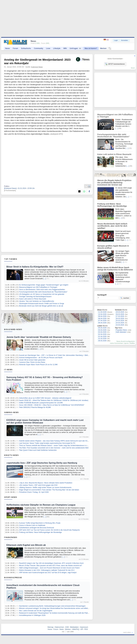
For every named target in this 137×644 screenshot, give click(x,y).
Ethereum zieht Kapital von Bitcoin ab (26, 545)
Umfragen (76, 48)
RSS (86, 629)
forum (133, 68)
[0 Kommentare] (10, 191)
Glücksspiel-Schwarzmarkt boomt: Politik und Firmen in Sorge (42, 304)
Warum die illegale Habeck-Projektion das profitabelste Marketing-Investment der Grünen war (114, 183)
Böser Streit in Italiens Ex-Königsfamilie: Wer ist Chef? (35, 267)
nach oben (127, 632)
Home (50, 629)
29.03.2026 (120, 312)
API (82, 629)
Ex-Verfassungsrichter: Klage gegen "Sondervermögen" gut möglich (44, 285)
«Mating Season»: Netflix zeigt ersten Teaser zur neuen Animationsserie (45, 487)
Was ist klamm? (91, 48)
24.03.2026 (120, 323)
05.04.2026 (102, 328)
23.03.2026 (120, 325)
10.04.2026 (102, 314)
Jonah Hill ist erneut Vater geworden (32, 360)
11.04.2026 (102, 312)
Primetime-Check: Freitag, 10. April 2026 (34, 492)
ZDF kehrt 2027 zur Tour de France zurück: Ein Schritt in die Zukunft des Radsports (49, 530)
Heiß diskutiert (121, 332)
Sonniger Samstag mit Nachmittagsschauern (35, 297)
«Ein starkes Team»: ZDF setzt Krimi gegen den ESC (38, 485)
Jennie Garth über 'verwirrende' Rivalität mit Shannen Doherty (39, 337)
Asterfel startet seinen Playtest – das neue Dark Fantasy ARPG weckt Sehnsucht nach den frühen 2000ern (58, 441)
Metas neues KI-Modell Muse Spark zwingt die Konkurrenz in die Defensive (115, 269)
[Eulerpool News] (10, 188)
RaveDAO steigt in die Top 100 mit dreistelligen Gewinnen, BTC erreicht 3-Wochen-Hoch (51, 563)
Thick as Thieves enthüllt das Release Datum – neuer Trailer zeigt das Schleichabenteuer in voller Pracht (57, 446)
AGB (67, 627)
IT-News (8, 370)
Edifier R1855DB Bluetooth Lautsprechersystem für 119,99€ (41, 403)
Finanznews (11, 537)
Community (39, 48)
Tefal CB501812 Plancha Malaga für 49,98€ (35, 407)
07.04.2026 (102, 321)
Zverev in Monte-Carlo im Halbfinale (32, 525)
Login (116, 40)
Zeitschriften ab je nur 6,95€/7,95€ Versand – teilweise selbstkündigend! (45, 398)
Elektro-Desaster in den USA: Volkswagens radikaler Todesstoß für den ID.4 (47, 570)
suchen (125, 298)
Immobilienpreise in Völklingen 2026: (32, 615)
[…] (45, 279)
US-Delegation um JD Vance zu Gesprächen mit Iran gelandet (42, 294)
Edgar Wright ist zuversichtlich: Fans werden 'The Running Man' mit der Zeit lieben (49, 490)
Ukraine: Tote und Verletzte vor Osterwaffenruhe (37, 301)
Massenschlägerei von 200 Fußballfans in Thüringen (38, 287)
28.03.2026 (120, 314)
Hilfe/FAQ (76, 629)
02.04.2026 (102, 334)
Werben (103, 48)
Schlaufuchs (26, 48)
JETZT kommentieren (115, 64)
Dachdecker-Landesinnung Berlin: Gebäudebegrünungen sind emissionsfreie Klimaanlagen (52, 606)
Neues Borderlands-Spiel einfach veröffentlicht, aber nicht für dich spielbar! (112, 226)
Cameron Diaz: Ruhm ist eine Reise (32, 362)
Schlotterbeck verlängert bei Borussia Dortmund (36, 528)
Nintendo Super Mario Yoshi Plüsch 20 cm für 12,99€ (38, 365)
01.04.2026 (102, 336)
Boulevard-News (13, 329)
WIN (65, 48)
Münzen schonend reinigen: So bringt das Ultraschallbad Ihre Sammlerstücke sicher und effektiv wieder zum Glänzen (62, 608)
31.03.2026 (102, 339)
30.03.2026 (102, 341)
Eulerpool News (37, 67)
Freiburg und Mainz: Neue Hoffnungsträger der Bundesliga (40, 532)
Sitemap (50, 627)
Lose (48, 48)
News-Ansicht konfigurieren (126, 341)
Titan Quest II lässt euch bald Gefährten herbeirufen (38, 450)
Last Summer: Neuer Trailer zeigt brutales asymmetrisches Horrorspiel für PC (47, 443)
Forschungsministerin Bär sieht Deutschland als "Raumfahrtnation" (43, 292)
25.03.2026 (120, 321)
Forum (15, 48)
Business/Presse (13, 577)
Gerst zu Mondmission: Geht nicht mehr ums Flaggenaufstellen (42, 290)
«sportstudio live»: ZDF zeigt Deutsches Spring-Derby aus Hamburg (42, 463)
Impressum (84, 627)
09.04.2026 (102, 316)
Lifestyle (57, 48)
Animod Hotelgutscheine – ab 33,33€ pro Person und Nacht (41, 358)
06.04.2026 (102, 323)
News (8, 48)
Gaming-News (11, 412)
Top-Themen (11, 259)
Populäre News (121, 330)
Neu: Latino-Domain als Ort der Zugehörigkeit (36, 611)
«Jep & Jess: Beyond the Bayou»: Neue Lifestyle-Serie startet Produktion (46, 483)
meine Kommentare (116, 343)
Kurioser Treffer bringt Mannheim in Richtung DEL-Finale (40, 523)
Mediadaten (74, 627)
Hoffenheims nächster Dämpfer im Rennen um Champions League (41, 505)
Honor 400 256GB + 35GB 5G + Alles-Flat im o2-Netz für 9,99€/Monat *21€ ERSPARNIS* (52, 405)
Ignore (126, 343)
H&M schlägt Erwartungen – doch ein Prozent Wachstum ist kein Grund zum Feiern (49, 568)
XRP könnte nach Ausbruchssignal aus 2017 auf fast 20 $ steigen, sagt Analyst (48, 573)
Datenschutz (59, 627)
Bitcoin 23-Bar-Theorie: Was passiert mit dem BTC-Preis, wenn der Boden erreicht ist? (51, 566)
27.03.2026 (120, 316)
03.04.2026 (102, 332)
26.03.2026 (120, 319)
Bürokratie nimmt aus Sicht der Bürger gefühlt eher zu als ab (41, 306)
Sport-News (11, 497)
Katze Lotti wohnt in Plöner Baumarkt (33, 299)
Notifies (132, 343)
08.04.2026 (102, 319)
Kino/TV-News (11, 455)
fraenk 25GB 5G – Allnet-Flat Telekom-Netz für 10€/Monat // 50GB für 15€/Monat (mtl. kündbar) (54, 400)
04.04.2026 (102, 330)
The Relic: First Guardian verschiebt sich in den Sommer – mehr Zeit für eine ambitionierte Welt (54, 448)
